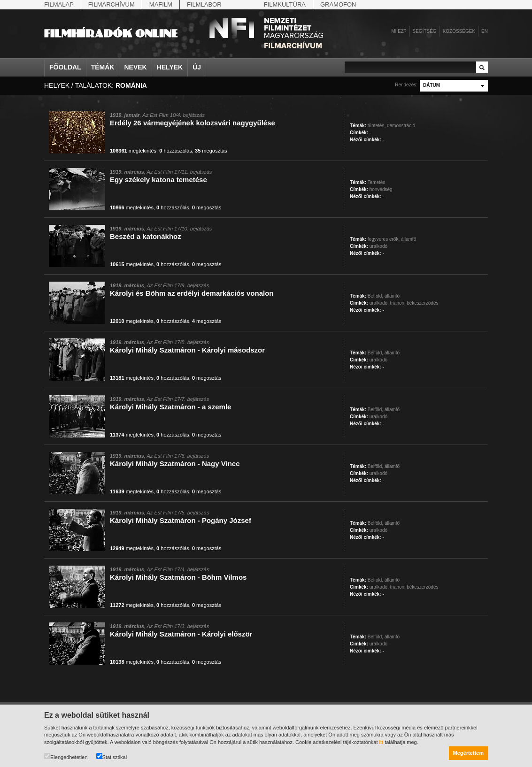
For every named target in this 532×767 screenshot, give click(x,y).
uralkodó (378, 246)
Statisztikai (112, 756)
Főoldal (65, 67)
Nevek (135, 67)
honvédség (381, 189)
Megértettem (468, 753)
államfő (409, 239)
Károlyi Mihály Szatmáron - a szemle (170, 407)
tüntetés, (377, 126)
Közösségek (459, 31)
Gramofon (338, 4)
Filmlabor (204, 4)
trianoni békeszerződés (414, 303)
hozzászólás (176, 151)
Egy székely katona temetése (158, 180)
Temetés (377, 182)
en (485, 31)
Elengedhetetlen (66, 756)
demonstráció (401, 126)
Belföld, (375, 296)
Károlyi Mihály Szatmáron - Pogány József (181, 520)
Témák (103, 67)
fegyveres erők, (384, 239)
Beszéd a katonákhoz (146, 236)
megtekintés (133, 151)
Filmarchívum (112, 4)
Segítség (425, 31)
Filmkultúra (285, 4)
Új (197, 67)
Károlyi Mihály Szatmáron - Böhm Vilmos (178, 577)
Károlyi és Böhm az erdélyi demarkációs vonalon (192, 293)
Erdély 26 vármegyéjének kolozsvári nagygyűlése (193, 123)
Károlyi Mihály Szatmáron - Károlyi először (181, 634)
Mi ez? (399, 31)
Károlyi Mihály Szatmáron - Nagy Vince (175, 464)
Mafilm (161, 4)
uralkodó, (379, 303)
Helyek (170, 67)
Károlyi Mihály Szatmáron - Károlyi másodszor (187, 350)
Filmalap (59, 4)
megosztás (211, 151)
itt (382, 742)
